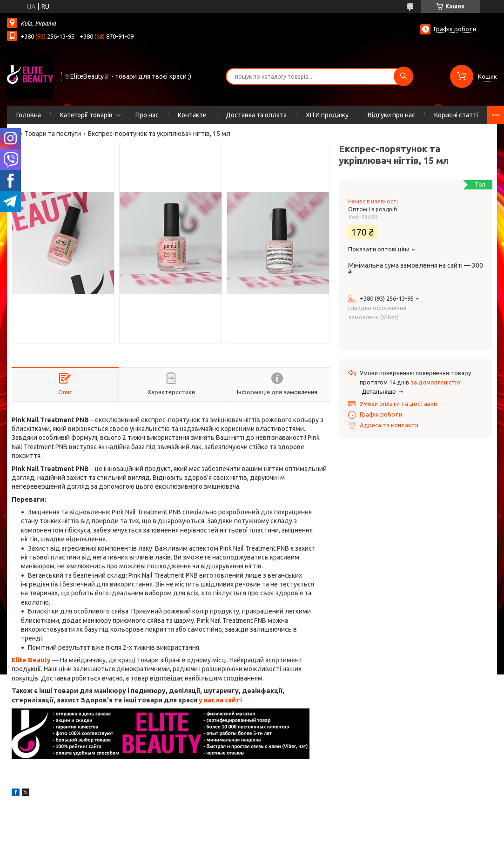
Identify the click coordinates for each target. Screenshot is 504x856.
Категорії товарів (86, 115)
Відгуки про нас (391, 115)
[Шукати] (403, 76)
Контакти (192, 115)
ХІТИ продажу (327, 115)
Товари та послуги (53, 134)
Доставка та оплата (256, 115)
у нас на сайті (220, 700)
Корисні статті (456, 115)
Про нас (147, 115)
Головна (29, 115)
